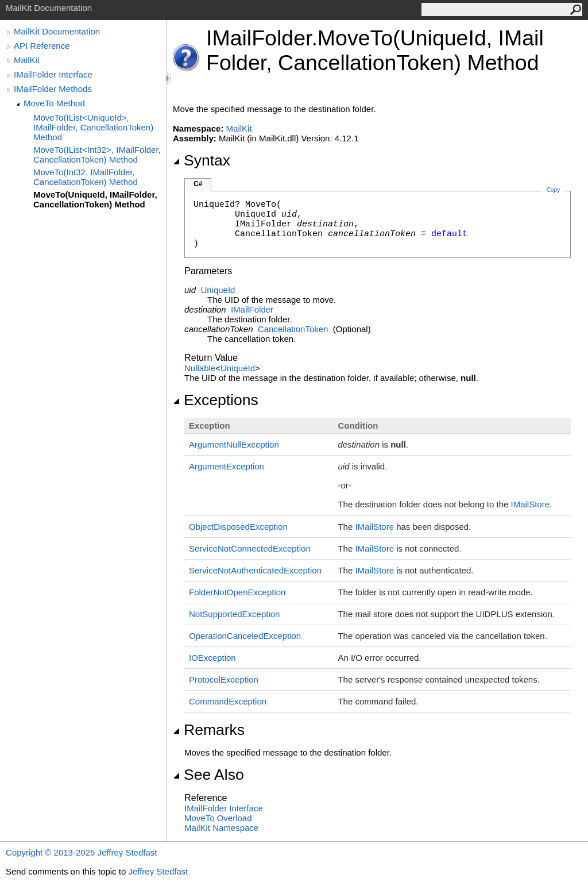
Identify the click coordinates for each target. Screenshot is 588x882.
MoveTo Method (54, 103)
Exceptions (216, 400)
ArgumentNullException (234, 444)
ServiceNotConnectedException (250, 548)
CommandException (228, 701)
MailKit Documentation (57, 31)
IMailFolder (252, 309)
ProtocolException (224, 679)
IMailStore (531, 504)
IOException (212, 658)
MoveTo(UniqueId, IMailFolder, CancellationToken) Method (95, 199)
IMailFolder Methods (53, 89)
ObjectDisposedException (238, 527)
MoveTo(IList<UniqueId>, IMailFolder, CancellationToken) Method (93, 127)
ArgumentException (227, 466)
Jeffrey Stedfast (158, 871)
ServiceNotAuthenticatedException (255, 570)
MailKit (27, 60)
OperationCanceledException (245, 636)
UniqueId (218, 290)
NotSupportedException (234, 614)
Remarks (209, 730)
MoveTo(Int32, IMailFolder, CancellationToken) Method (86, 177)
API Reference (42, 46)
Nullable (200, 368)
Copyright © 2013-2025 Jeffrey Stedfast (81, 852)
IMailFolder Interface (53, 74)
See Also (208, 775)
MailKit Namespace (221, 828)
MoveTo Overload (218, 818)
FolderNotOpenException (237, 592)
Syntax (202, 160)
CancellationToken (293, 329)
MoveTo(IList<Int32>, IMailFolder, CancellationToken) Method (97, 155)
